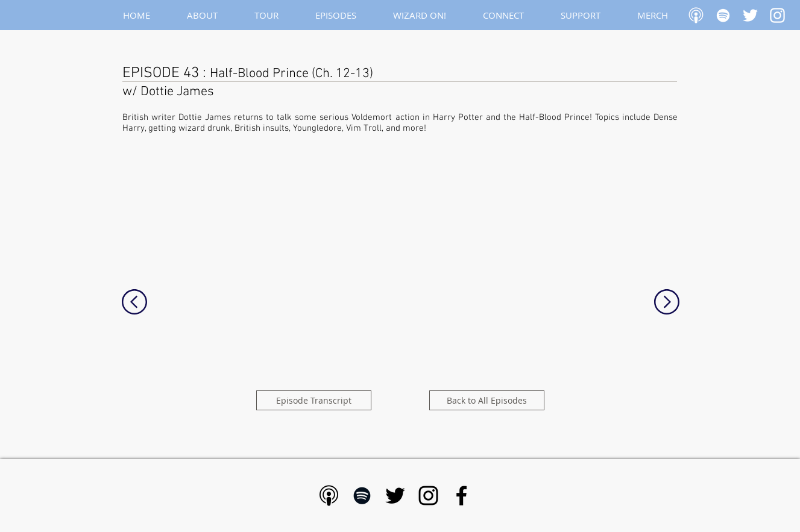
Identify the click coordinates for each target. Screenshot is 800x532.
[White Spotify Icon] (723, 15)
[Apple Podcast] (696, 15)
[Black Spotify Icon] (362, 496)
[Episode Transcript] (314, 400)
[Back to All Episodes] (487, 400)
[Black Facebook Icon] (461, 496)
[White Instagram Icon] (777, 15)
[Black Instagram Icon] (428, 496)
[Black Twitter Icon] (395, 496)
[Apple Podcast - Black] (329, 496)
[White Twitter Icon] (750, 15)
